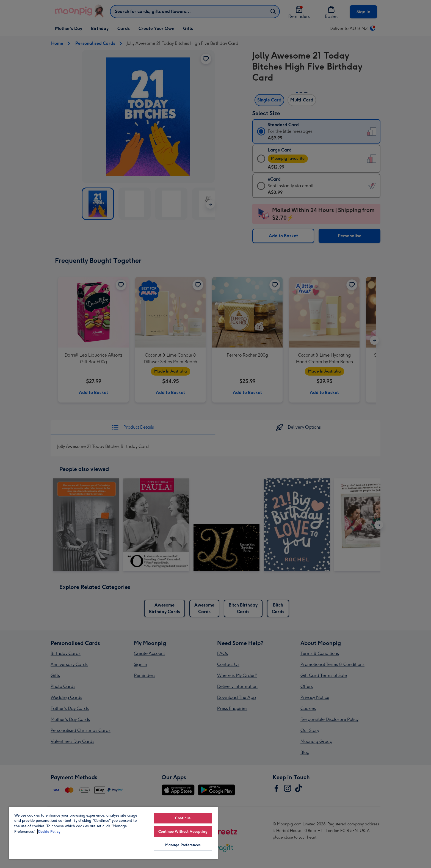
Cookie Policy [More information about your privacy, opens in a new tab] (49, 832)
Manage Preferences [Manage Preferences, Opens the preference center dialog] (183, 845)
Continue (183, 818)
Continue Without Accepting (183, 832)
